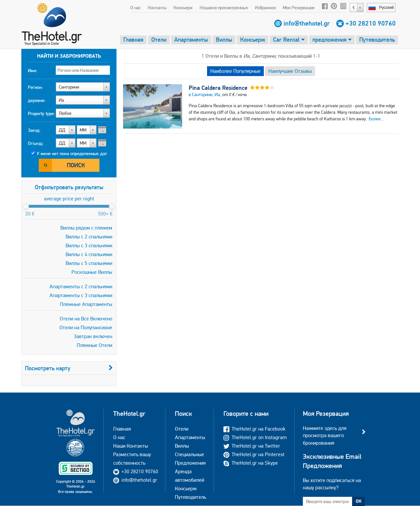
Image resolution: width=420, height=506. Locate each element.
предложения (332, 40)
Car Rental (289, 40)
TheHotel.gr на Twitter (252, 446)
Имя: (33, 71)
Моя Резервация (299, 8)
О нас (136, 8)
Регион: (35, 87)
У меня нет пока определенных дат (72, 153)
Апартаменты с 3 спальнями (81, 295)
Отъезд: (36, 143)
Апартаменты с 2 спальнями (81, 286)
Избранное (265, 8)
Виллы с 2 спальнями (89, 237)
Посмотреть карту (69, 368)
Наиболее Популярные (235, 71)
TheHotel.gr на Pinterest (254, 454)
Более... (376, 119)
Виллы (224, 40)
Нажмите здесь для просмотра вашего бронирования (325, 435)
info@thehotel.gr (307, 23)
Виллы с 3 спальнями (89, 245)
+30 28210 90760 (371, 23)
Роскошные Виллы (92, 272)
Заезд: (34, 130)
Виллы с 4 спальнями (89, 254)
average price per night (69, 199)
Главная (133, 40)
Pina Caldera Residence (218, 88)
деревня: (37, 100)
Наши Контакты (131, 446)
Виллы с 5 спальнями (89, 263)
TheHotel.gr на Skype (251, 463)
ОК (359, 501)
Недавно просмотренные (224, 8)
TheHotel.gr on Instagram (255, 437)
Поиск (76, 165)
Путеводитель (377, 40)
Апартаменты (191, 40)
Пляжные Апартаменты (86, 304)
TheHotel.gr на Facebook (254, 429)
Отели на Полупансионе (86, 327)
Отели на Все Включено (86, 319)
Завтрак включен (93, 336)
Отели (159, 40)
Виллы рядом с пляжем (86, 228)
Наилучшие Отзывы (290, 71)
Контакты (157, 8)
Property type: (42, 113)
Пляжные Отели (94, 345)
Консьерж (183, 8)
